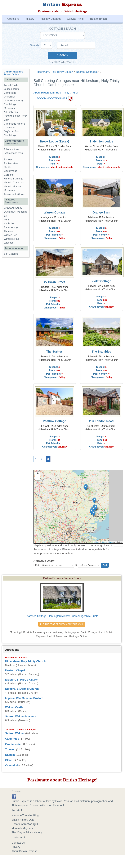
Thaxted (10, 749)
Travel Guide (11, 85)
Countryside (11, 171)
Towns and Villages (15, 194)
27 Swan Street (55, 282)
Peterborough (12, 227)
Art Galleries (11, 112)
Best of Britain (98, 19)
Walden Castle (14, 707)
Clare (8, 760)
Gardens (9, 175)
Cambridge (12, 739)
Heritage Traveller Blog (25, 815)
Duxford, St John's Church (22, 689)
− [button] (38, 478)
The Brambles (101, 352)
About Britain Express (24, 851)
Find (36, 565)
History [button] (31, 19)
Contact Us (18, 843)
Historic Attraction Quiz (25, 824)
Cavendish (12, 765)
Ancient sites (11, 163)
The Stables (55, 352)
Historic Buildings (14, 179)
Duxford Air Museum (15, 212)
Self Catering (11, 254)
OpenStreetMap (107, 542)
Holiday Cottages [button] (52, 19)
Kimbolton (9, 223)
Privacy (16, 847)
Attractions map (14, 153)
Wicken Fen (10, 235)
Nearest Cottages (86, 72)
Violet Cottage (101, 281)
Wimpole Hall (11, 239)
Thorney (8, 231)
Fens (7, 220)
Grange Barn (101, 212)
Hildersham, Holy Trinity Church (54, 72)
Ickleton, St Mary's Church (22, 680)
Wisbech (9, 243)
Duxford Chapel (15, 670)
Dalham (10, 755)
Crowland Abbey (13, 208)
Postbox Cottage (55, 421)
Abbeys (8, 159)
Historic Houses (13, 186)
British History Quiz (23, 820)
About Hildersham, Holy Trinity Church (56, 93)
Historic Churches (14, 182)
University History (14, 101)
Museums (9, 190)
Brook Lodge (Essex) (54, 141)
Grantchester (13, 744)
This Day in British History (27, 832)
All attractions (11, 149)
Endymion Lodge (101, 141)
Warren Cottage (55, 212)
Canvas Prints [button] (76, 19)
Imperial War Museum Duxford (24, 698)
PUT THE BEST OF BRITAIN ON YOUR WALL (62, 624)
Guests (35, 45)
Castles (8, 167)
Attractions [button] (14, 19)
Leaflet (96, 542)
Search (62, 55)
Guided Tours (11, 89)
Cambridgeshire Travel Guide (13, 73)
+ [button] (38, 474)
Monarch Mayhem (22, 828)
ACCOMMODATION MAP (52, 99)
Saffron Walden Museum (21, 717)
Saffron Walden (15, 733)
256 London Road (101, 421)
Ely (6, 216)
